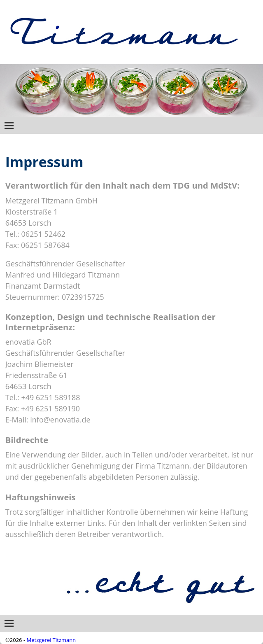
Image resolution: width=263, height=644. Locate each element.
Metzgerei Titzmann (51, 640)
